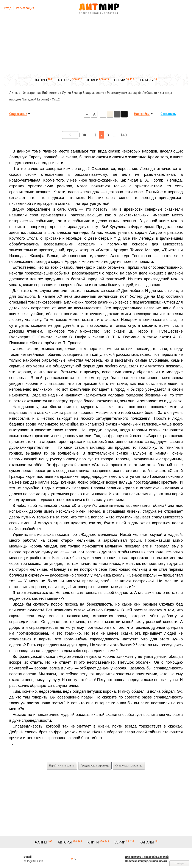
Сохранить (168, 114)
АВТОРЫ (65, 80)
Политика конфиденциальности (146, 861)
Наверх (179, 863)
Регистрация (25, 8)
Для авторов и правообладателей (147, 857)
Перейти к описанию (62, 766)
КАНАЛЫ (147, 80)
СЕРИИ (120, 80)
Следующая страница (129, 766)
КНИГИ (93, 80)
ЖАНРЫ (41, 80)
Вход (8, 8)
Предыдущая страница (95, 766)
